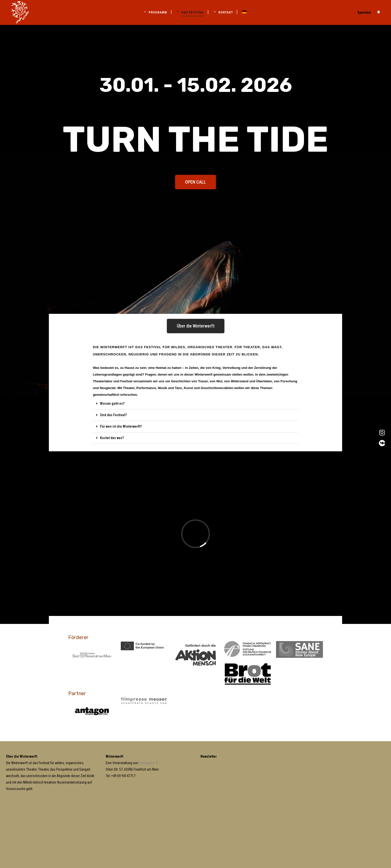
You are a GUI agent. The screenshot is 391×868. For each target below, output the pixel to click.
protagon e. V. (148, 763)
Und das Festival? (113, 415)
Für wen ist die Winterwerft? (121, 426)
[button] (195, 404)
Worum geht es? (112, 403)
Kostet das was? (112, 438)
